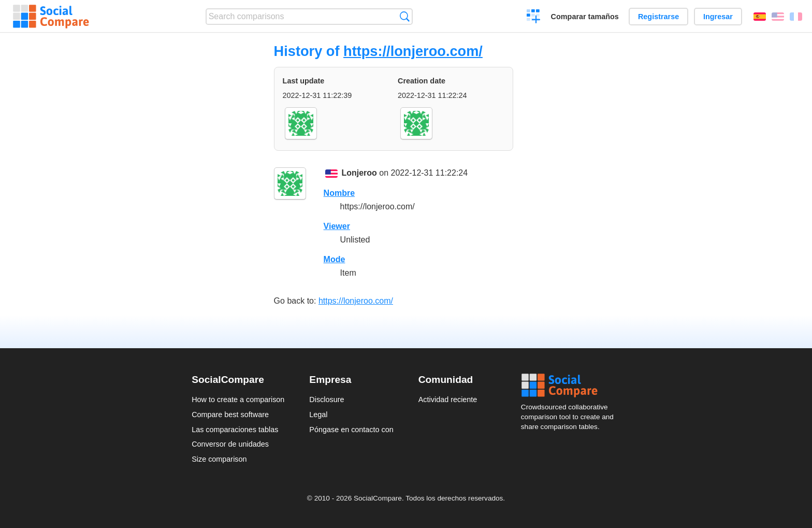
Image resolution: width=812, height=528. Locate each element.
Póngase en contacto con (351, 430)
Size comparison (219, 459)
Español (760, 17)
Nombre (339, 193)
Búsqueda (405, 16)
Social (571, 386)
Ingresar (718, 17)
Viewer (337, 226)
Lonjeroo (359, 173)
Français (796, 17)
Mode (335, 259)
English (778, 17)
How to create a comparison (238, 399)
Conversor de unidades (230, 444)
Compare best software (230, 415)
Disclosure (327, 399)
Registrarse (658, 17)
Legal (318, 415)
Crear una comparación (534, 18)
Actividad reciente (448, 399)
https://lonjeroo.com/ (413, 51)
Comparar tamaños (585, 17)
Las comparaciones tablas (235, 430)
